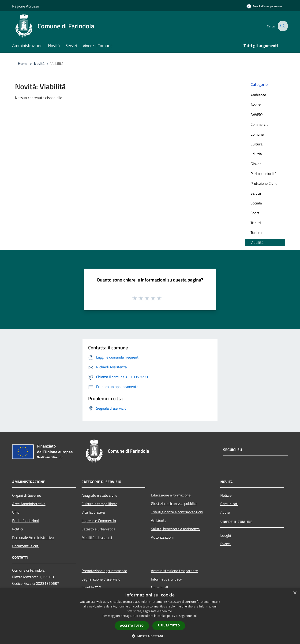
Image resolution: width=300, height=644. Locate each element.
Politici (18, 529)
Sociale (256, 203)
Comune (257, 134)
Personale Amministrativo (33, 537)
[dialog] (150, 616)
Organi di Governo (27, 495)
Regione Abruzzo (26, 6)
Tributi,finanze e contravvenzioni (177, 512)
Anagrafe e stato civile (99, 495)
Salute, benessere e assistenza (175, 529)
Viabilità (257, 242)
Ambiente (258, 95)
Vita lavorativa (93, 512)
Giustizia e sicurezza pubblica (174, 503)
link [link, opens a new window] (195, 616)
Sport (255, 213)
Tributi (256, 223)
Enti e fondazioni (26, 521)
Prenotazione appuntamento (104, 571)
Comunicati (229, 504)
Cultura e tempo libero (99, 504)
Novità (39, 63)
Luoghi (226, 535)
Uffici (16, 512)
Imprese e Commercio (99, 521)
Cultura (257, 144)
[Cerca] (282, 26)
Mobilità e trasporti (97, 537)
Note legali (159, 588)
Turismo (257, 233)
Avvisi (225, 512)
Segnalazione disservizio (101, 579)
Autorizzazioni (162, 537)
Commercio (259, 124)
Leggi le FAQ (91, 588)
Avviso (256, 105)
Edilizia (256, 154)
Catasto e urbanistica (98, 529)
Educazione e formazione (171, 495)
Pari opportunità (264, 174)
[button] (150, 636)
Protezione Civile (264, 183)
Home (22, 63)
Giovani (257, 164)
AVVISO (257, 115)
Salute (256, 193)
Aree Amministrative (29, 504)
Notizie (226, 495)
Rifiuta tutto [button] (169, 625)
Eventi (225, 544)
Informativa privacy (166, 579)
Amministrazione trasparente (174, 571)
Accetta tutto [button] (132, 626)
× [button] (295, 593)
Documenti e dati (26, 546)
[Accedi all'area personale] (264, 6)
